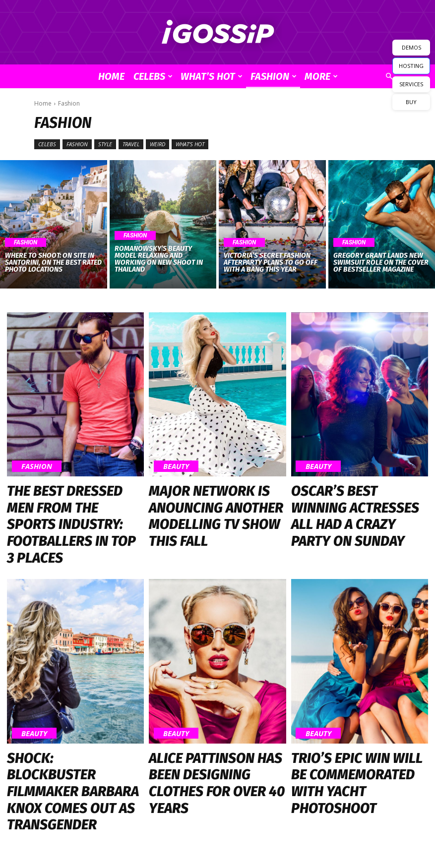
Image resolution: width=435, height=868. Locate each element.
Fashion (274, 76)
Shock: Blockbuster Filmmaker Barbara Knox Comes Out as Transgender (65, 707)
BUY (411, 102)
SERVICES (411, 84)
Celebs (153, 76)
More (321, 76)
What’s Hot (212, 76)
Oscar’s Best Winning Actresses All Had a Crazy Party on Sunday (358, 492)
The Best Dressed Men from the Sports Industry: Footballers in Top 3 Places (74, 496)
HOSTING (411, 66)
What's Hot (190, 144)
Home (111, 76)
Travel (131, 144)
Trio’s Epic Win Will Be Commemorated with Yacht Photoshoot (341, 707)
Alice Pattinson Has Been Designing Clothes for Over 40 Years (214, 702)
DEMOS (411, 47)
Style (105, 144)
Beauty (170, 469)
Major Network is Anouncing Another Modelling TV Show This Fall (209, 496)
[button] (389, 77)
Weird (157, 144)
